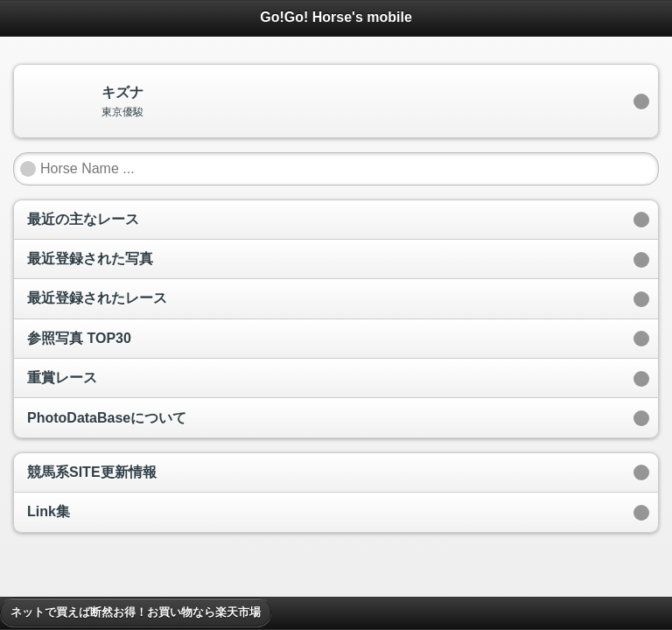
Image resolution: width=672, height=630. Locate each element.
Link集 (49, 511)
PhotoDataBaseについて (107, 418)
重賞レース (62, 378)
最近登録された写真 (90, 259)
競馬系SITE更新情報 (92, 472)
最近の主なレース (83, 219)
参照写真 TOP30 (79, 338)
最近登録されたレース (97, 298)
